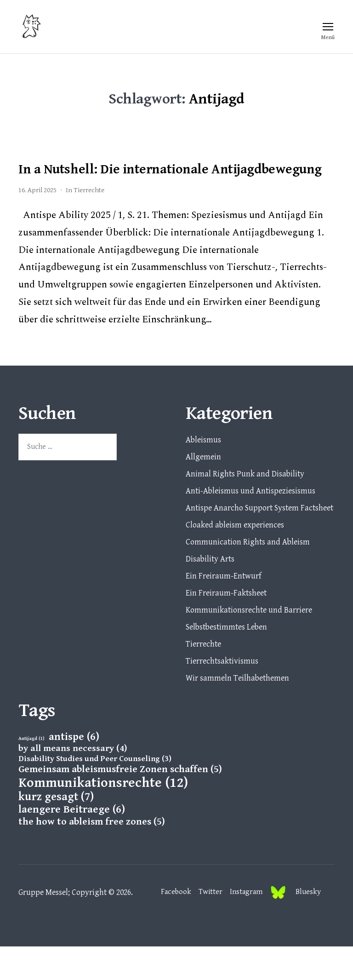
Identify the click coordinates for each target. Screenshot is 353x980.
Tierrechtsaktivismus (222, 695)
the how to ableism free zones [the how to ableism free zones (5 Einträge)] (92, 855)
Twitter (205, 926)
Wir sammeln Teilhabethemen (237, 712)
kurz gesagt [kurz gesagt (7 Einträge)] (56, 831)
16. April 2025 (37, 224)
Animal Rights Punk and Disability (245, 507)
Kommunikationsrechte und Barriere (249, 644)
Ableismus (203, 473)
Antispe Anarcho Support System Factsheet (259, 542)
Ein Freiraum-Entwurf (224, 610)
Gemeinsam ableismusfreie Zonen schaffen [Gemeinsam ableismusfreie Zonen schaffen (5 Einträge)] (120, 803)
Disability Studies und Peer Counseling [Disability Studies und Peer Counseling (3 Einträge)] (95, 792)
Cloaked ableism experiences (235, 559)
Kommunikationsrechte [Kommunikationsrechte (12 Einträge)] (103, 816)
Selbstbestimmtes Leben (226, 661)
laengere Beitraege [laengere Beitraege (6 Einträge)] (72, 843)
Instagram (243, 926)
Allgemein (203, 490)
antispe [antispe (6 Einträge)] (74, 771)
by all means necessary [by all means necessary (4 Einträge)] (73, 782)
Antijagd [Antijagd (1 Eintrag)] (31, 772)
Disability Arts (210, 593)
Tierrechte (89, 224)
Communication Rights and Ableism (248, 576)
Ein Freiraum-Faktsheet (226, 627)
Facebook (169, 926)
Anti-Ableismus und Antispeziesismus (251, 524)
